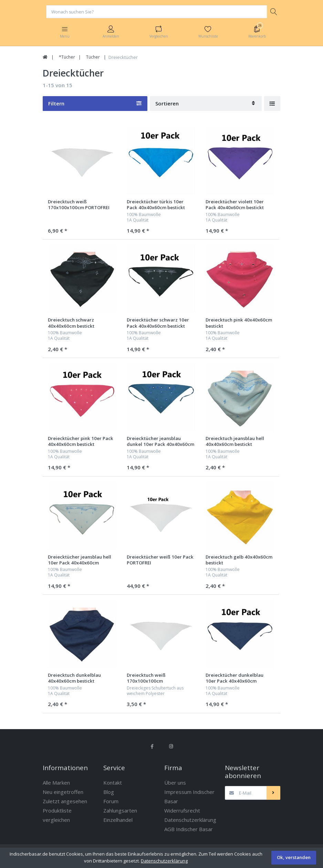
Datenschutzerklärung (164, 861)
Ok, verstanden (294, 857)
